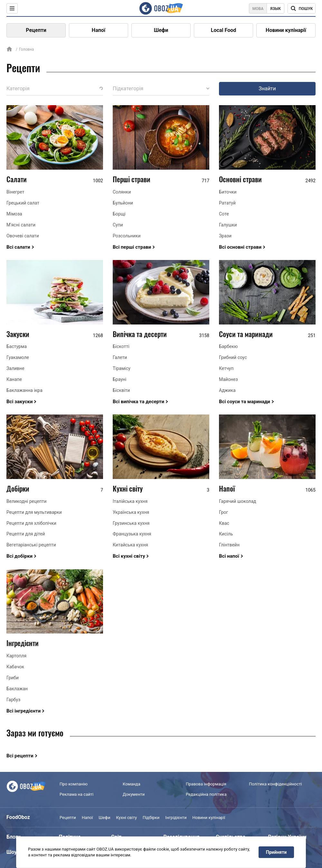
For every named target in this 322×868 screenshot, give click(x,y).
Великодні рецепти (27, 501)
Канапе (14, 379)
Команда (132, 784)
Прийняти (276, 852)
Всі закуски (19, 402)
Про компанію (74, 784)
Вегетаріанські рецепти (31, 545)
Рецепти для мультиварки (34, 512)
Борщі (119, 214)
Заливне (15, 368)
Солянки (122, 192)
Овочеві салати (23, 236)
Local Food (223, 30)
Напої (99, 30)
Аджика (227, 390)
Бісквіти (121, 390)
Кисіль (226, 534)
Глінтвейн (229, 545)
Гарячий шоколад (238, 501)
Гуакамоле (18, 357)
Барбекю (228, 346)
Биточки (228, 192)
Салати (17, 179)
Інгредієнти (23, 643)
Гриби (13, 678)
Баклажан (17, 689)
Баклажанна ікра (24, 390)
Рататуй (227, 203)
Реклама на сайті (76, 794)
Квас (224, 523)
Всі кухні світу (129, 556)
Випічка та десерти (140, 334)
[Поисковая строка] (302, 8)
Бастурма (17, 346)
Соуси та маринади (246, 334)
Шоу (12, 852)
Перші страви (132, 179)
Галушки (228, 225)
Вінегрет (15, 192)
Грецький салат (23, 203)
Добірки (18, 488)
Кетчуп (226, 368)
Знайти (267, 89)
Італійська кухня (130, 501)
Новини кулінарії (286, 30)
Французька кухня (132, 534)
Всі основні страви (240, 247)
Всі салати (18, 247)
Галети (120, 357)
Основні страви (240, 179)
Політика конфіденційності (275, 784)
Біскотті (121, 346)
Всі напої (229, 556)
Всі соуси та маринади (245, 402)
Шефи (161, 30)
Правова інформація (206, 784)
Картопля (16, 656)
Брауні (119, 379)
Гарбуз (13, 700)
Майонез (228, 379)
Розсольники (127, 236)
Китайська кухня (130, 545)
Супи (118, 225)
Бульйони (123, 203)
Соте (224, 214)
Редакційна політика (206, 794)
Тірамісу (122, 368)
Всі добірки (19, 556)
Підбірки (151, 818)
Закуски (18, 334)
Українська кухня (131, 512)
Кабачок (15, 667)
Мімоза (14, 214)
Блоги (14, 837)
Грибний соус (233, 357)
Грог (223, 512)
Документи (134, 794)
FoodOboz (18, 817)
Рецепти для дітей (26, 534)
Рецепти (36, 30)
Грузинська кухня (131, 523)
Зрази (225, 236)
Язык (275, 9)
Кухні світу (128, 488)
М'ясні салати (21, 225)
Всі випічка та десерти (138, 402)
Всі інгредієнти (24, 711)
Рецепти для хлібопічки (31, 523)
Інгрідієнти (176, 818)
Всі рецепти (20, 756)
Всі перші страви (132, 247)
